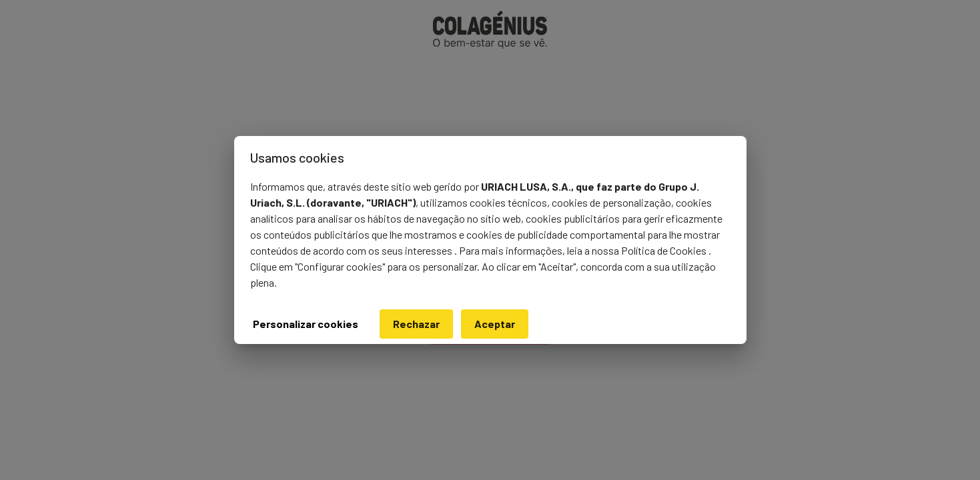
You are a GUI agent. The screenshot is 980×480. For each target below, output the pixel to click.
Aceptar (495, 324)
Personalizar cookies (306, 324)
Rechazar (416, 324)
